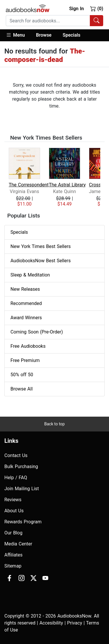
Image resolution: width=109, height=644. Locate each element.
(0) (97, 8)
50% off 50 (22, 375)
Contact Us (16, 455)
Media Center (18, 544)
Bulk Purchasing (21, 467)
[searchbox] (48, 21)
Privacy (75, 623)
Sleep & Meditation (30, 275)
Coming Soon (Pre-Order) (37, 332)
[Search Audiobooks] (97, 21)
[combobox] (54, 21)
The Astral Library (67, 185)
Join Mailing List (22, 489)
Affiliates (14, 555)
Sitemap (13, 566)
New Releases (25, 289)
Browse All (22, 389)
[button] (18, 35)
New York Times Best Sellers (41, 246)
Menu (15, 35)
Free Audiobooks (28, 346)
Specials (72, 35)
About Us (14, 511)
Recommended (26, 303)
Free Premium (25, 360)
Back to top (54, 424)
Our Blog (13, 533)
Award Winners (26, 318)
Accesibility (51, 623)
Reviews (13, 500)
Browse (44, 35)
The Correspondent (29, 185)
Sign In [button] (76, 9)
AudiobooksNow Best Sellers (41, 261)
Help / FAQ (16, 478)
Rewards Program (23, 522)
